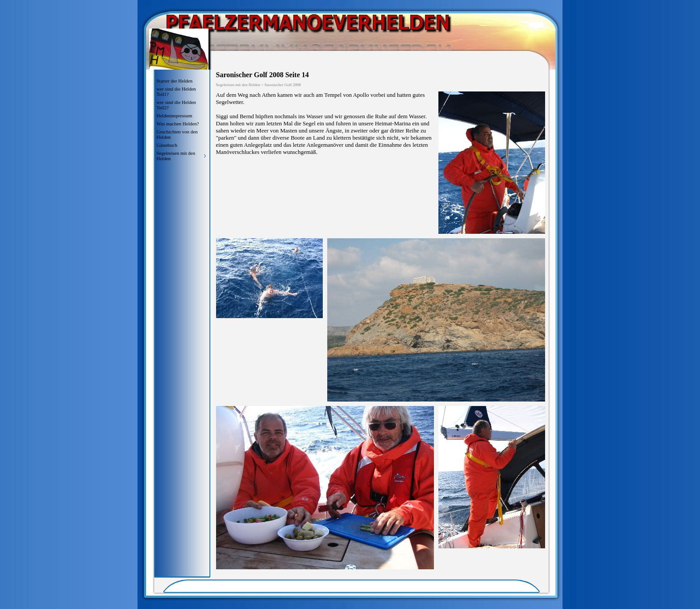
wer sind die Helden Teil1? (176, 91)
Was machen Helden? (178, 124)
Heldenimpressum (175, 116)
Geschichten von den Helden (177, 134)
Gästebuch (167, 145)
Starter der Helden (175, 81)
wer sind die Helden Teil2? (176, 105)
